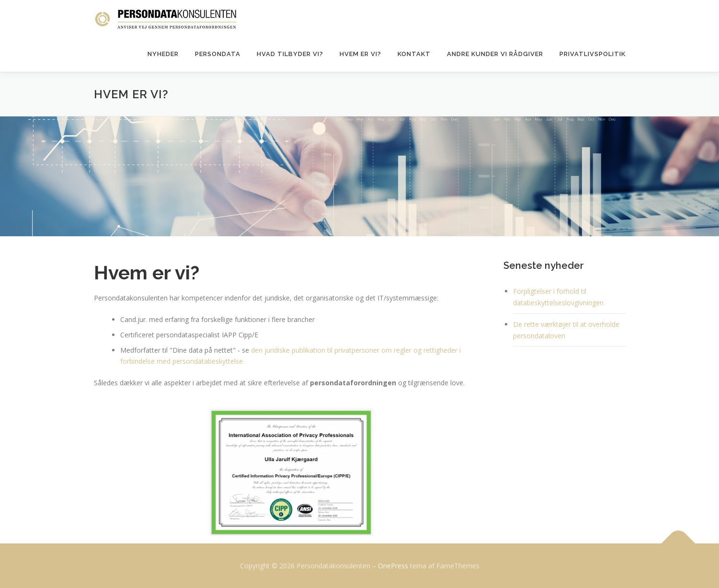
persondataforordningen (354, 383)
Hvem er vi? (360, 54)
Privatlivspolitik (593, 54)
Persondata (218, 54)
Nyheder (163, 54)
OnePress (393, 566)
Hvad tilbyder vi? (290, 54)
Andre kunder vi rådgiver (495, 54)
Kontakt (414, 54)
